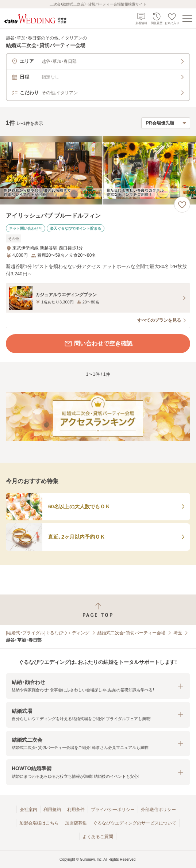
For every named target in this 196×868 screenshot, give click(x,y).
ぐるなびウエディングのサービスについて (135, 823)
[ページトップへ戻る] (98, 610)
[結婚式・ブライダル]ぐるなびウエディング (48, 633)
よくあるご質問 (98, 837)
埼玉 (178, 633)
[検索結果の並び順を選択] (166, 123)
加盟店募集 (76, 823)
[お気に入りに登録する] (182, 204)
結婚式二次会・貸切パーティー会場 (131, 633)
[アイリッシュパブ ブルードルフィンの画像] (98, 170)
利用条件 (76, 810)
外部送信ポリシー (158, 810)
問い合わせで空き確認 (98, 344)
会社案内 (28, 810)
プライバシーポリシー (113, 810)
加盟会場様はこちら (39, 823)
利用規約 (52, 810)
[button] (98, 686)
